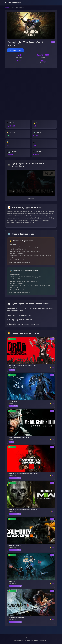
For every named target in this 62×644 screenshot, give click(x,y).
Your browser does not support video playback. (31, 183)
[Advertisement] (31, 82)
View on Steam (15, 50)
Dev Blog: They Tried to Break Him (20, 320)
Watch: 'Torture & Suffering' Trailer (20, 315)
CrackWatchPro (13, 3)
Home (7, 8)
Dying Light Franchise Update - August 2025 (23, 324)
